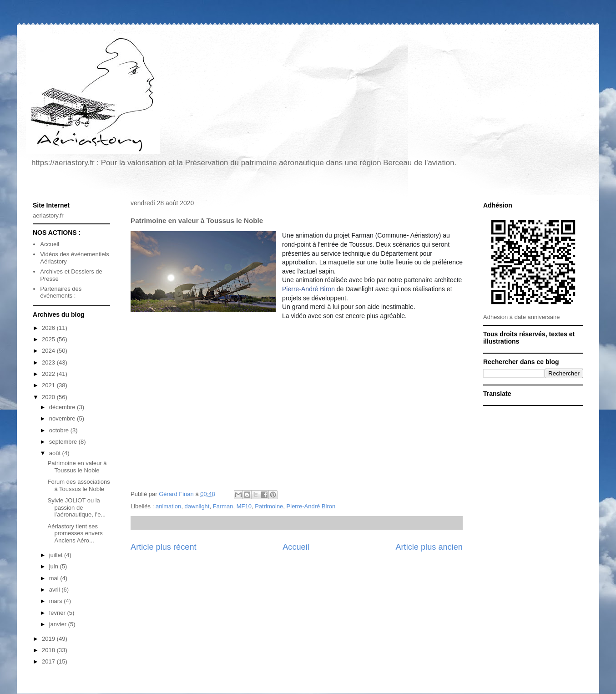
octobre (60, 430)
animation (168, 506)
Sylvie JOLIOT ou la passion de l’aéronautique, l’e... (76, 507)
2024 (49, 351)
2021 (49, 385)
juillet (57, 555)
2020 (49, 397)
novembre (63, 418)
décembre (63, 407)
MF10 (244, 506)
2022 (49, 374)
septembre (64, 442)
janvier (59, 624)
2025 (49, 339)
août (56, 453)
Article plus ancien (429, 547)
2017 (49, 661)
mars (57, 601)
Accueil (296, 547)
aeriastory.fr (48, 215)
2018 (49, 650)
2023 (49, 362)
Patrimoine (269, 506)
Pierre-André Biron (308, 289)
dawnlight (197, 506)
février (58, 613)
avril (55, 590)
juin (55, 566)
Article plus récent (164, 547)
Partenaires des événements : (61, 292)
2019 (49, 639)
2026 (49, 328)
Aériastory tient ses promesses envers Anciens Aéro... (75, 533)
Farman (223, 506)
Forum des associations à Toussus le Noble (78, 485)
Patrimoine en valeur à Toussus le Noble (77, 467)
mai (55, 578)
